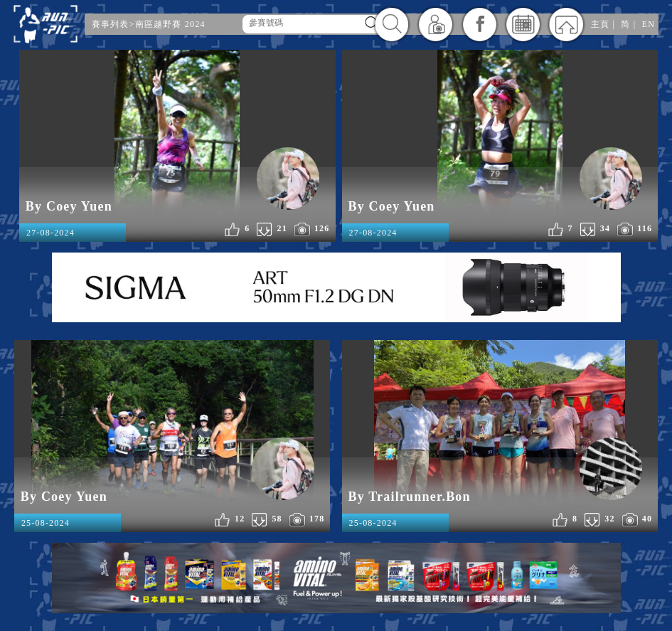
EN (649, 24)
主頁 (600, 24)
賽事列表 (111, 24)
